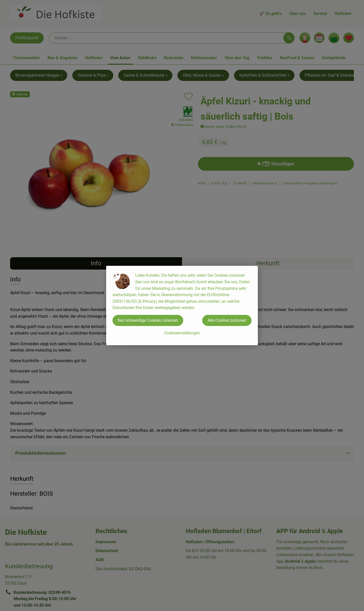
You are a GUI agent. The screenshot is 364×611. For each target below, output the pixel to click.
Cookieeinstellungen (182, 333)
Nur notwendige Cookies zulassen (148, 320)
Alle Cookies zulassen (227, 320)
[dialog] (182, 305)
